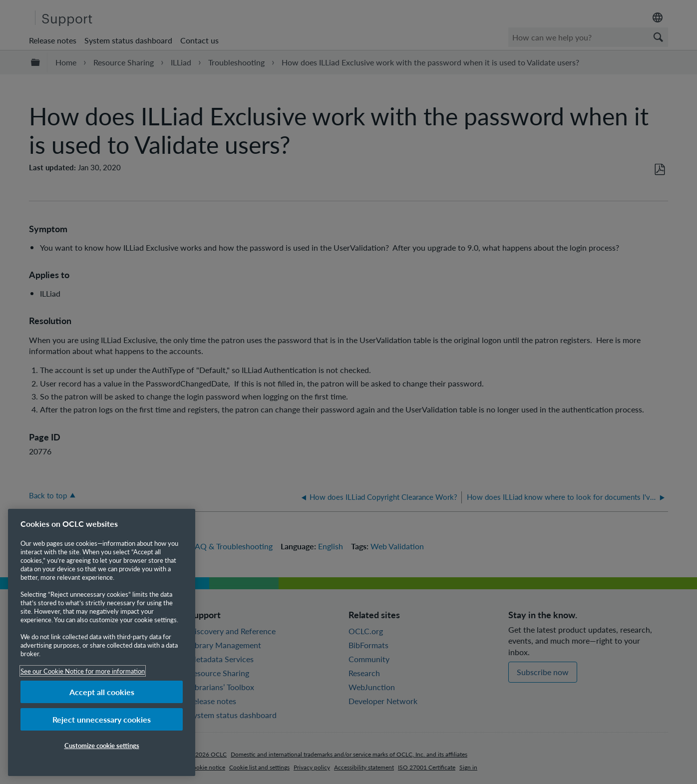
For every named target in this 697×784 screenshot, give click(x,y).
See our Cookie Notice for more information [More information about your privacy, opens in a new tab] (83, 671)
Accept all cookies (102, 692)
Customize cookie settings (102, 745)
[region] (102, 642)
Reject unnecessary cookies (102, 719)
